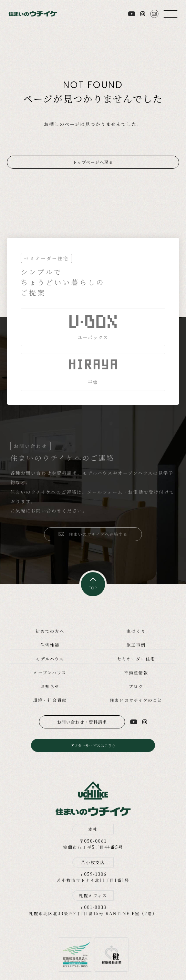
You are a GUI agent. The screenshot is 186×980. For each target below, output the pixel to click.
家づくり (136, 631)
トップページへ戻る (93, 162)
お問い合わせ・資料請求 (82, 722)
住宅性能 (50, 645)
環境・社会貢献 (50, 700)
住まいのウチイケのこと (136, 700)
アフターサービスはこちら (93, 745)
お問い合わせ (154, 14)
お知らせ (50, 686)
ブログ (136, 686)
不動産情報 (136, 672)
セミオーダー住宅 (136, 659)
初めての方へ (50, 631)
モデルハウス (50, 659)
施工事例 (136, 645)
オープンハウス (50, 672)
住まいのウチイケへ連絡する (98, 534)
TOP (93, 588)
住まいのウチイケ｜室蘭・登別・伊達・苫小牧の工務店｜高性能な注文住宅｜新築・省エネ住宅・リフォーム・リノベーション (33, 14)
